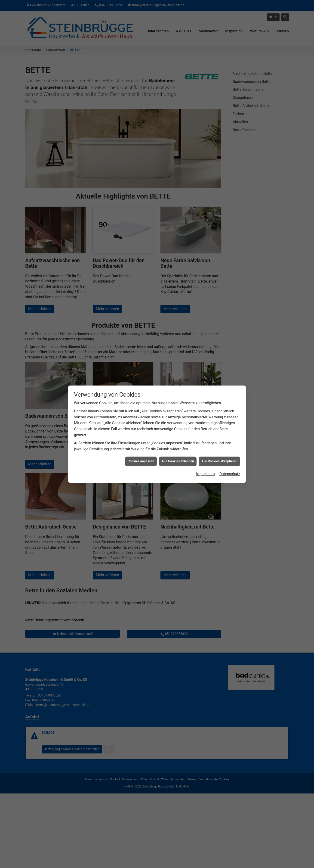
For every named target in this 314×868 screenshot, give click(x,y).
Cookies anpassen (141, 442)
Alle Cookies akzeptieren (219, 442)
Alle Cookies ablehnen (178, 442)
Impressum (205, 454)
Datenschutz (230, 454)
